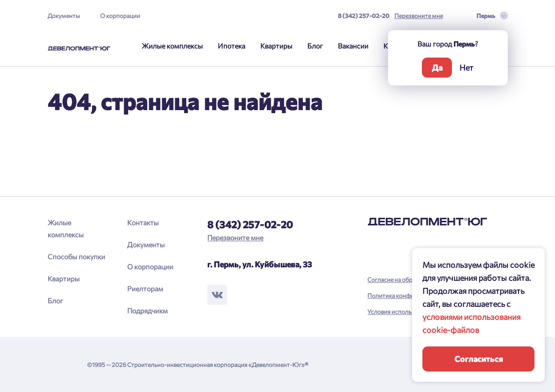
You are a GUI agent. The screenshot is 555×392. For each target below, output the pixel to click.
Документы (64, 16)
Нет (466, 67)
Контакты (143, 223)
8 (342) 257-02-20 (364, 16)
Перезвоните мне (419, 16)
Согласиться (479, 359)
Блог (315, 46)
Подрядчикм (147, 311)
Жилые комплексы (172, 46)
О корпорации (120, 16)
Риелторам (145, 289)
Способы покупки (76, 257)
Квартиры (276, 46)
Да (437, 67)
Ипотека (231, 46)
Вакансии (353, 46)
